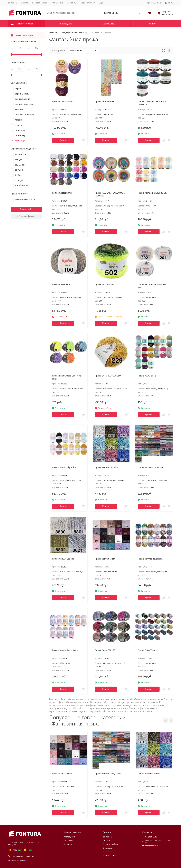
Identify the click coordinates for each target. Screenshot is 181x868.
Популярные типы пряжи (73, 33)
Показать (24, 209)
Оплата (25, 3)
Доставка (12, 3)
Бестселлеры (109, 24)
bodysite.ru (24, 861)
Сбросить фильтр (26, 216)
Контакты (72, 3)
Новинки (152, 24)
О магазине (58, 3)
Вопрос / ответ (88, 3)
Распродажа (66, 24)
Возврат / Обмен (40, 3)
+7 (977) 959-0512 (150, 837)
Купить (63, 140)
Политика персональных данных (21, 856)
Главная (53, 33)
